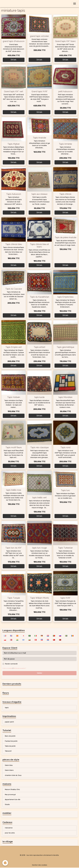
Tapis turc (65, 490)
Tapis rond (65, 447)
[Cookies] (5, 863)
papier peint (9, 722)
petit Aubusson (65, 91)
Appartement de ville (13, 800)
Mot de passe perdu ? (20, 668)
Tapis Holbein (14, 397)
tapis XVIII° (65, 598)
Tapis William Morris (39, 598)
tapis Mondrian (65, 397)
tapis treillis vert (39, 498)
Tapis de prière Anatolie (65, 237)
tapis (7, 708)
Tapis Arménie (65, 144)
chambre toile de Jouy (13, 775)
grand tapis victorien (39, 36)
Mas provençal (10, 795)
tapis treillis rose (14, 490)
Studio (7, 804)
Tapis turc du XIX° (14, 548)
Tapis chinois (65, 194)
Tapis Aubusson (14, 194)
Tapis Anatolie (39, 138)
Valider (40, 673)
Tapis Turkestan (65, 548)
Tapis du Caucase (14, 289)
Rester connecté (11, 664)
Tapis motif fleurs (14, 447)
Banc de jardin (10, 736)
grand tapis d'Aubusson (14, 41)
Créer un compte (7, 668)
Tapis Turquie (14, 598)
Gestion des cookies (40, 865)
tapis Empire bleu (65, 297)
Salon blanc (9, 770)
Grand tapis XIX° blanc (65, 41)
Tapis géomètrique (65, 347)
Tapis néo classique (39, 447)
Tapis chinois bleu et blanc (39, 245)
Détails (14, 60)
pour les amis (10, 833)
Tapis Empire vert (14, 347)
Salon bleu (9, 765)
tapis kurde (39, 397)
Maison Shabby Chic (12, 789)
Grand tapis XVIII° (39, 91)
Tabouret (8, 751)
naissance (9, 828)
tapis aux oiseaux (39, 194)
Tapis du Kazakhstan (39, 297)
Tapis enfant (39, 347)
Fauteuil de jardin (11, 741)
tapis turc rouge (39, 548)
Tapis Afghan (14, 144)
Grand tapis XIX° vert (14, 91)
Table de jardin (10, 746)
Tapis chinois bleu (14, 244)
